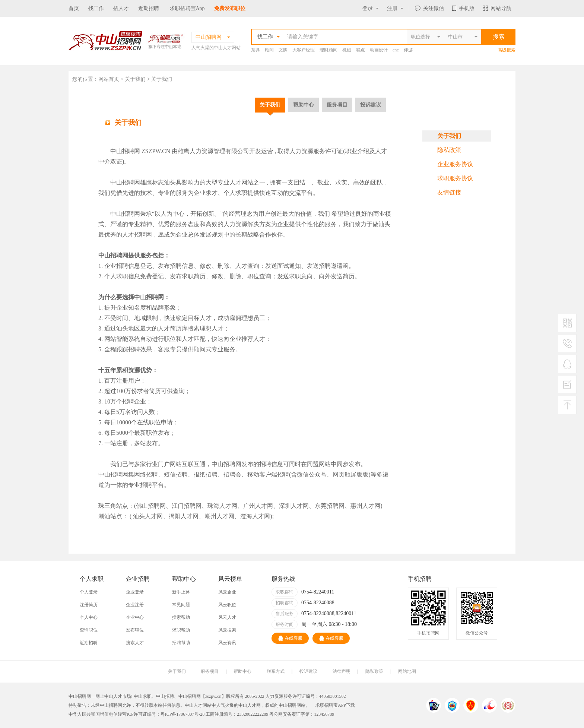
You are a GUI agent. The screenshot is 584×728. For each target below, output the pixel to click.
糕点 (361, 50)
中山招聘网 (125, 151)
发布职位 (135, 630)
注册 (395, 8)
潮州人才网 (219, 516)
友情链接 (449, 192)
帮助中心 (304, 105)
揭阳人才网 (184, 516)
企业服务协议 (455, 164)
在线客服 (290, 638)
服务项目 (337, 105)
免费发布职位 (230, 8)
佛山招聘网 (151, 506)
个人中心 (89, 617)
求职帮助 (181, 630)
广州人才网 (258, 506)
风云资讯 (227, 643)
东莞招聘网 (330, 506)
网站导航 (497, 8)
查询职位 (89, 630)
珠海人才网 (222, 506)
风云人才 (227, 617)
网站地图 (407, 671)
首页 (74, 8)
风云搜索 (227, 630)
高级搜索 (507, 50)
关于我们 (270, 105)
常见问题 (181, 605)
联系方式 (276, 671)
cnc (396, 50)
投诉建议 (371, 105)
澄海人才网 (255, 516)
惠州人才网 (365, 506)
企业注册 (135, 605)
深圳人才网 (294, 506)
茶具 (256, 50)
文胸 (283, 50)
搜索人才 (135, 643)
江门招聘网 (187, 506)
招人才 (121, 8)
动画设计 (379, 50)
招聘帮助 (181, 643)
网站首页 (109, 79)
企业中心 (135, 617)
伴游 (408, 50)
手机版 (463, 8)
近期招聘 (149, 8)
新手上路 (181, 592)
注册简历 (89, 605)
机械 (347, 50)
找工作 (96, 8)
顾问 (269, 50)
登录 (371, 8)
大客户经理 (304, 50)
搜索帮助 (181, 617)
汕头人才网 (148, 516)
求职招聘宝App (187, 8)
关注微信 (429, 8)
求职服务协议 (455, 178)
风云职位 (227, 605)
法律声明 (342, 671)
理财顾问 (328, 50)
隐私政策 (449, 150)
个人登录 (89, 592)
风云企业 (227, 592)
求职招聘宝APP (331, 705)
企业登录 (135, 592)
